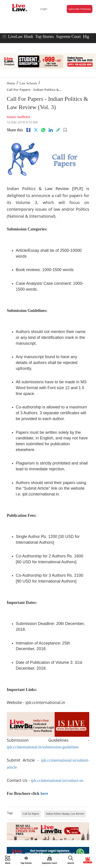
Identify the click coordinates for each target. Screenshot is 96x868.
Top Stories (44, 37)
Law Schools (28, 83)
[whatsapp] (43, 130)
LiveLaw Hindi (21, 37)
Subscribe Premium (80, 9)
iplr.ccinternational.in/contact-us (57, 780)
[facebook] (28, 130)
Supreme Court (69, 37)
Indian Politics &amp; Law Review (65, 814)
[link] (58, 130)
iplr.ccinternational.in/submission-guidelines (43, 747)
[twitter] (36, 130)
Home (11, 83)
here (44, 793)
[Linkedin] (51, 130)
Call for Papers (31, 814)
